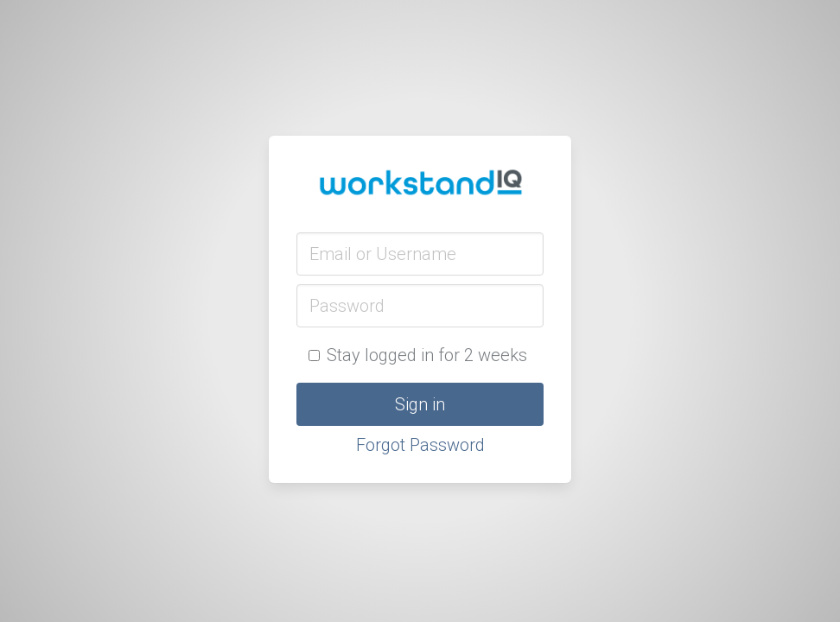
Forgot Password (420, 445)
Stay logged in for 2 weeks (418, 355)
